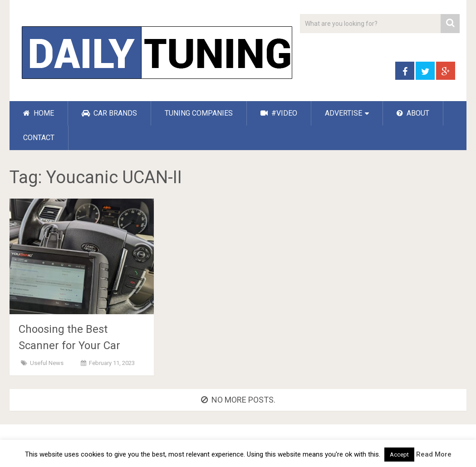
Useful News (47, 363)
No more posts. (238, 400)
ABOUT (413, 113)
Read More (434, 454)
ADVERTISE (344, 113)
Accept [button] (399, 455)
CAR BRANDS (109, 113)
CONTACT (39, 138)
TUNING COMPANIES (199, 113)
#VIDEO (279, 113)
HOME (39, 113)
